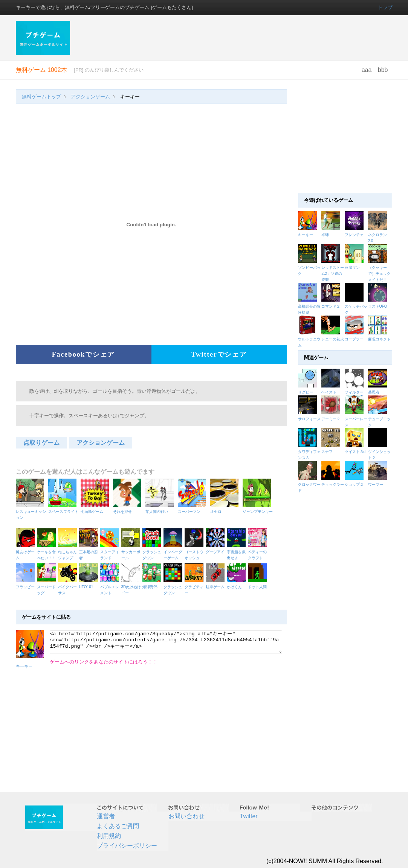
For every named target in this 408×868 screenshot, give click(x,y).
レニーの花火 (333, 339)
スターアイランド (111, 552)
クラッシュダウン (153, 552)
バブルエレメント (111, 587)
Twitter (249, 816)
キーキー (306, 235)
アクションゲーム (90, 97)
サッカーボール (132, 552)
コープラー (354, 339)
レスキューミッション (31, 512)
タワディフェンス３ (310, 452)
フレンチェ (354, 235)
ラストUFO (378, 306)
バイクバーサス (69, 587)
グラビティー (195, 587)
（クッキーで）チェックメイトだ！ (379, 274)
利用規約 (109, 836)
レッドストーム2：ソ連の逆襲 (333, 274)
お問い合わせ (186, 816)
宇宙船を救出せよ (237, 552)
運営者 (106, 816)
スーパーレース (356, 419)
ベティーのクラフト (258, 552)
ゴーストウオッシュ (195, 552)
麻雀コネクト (379, 339)
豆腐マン (352, 268)
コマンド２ (331, 306)
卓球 (325, 235)
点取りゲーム (41, 443)
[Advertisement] (235, 38)
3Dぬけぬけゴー (132, 587)
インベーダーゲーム (174, 552)
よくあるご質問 (118, 826)
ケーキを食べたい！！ (47, 552)
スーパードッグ (47, 587)
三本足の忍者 (90, 552)
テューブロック (380, 419)
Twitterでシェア (219, 354)
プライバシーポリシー (127, 846)
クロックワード (310, 484)
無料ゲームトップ (41, 97)
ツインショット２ (380, 452)
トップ (385, 7)
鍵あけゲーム (26, 552)
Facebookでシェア (84, 354)
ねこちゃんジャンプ (69, 552)
